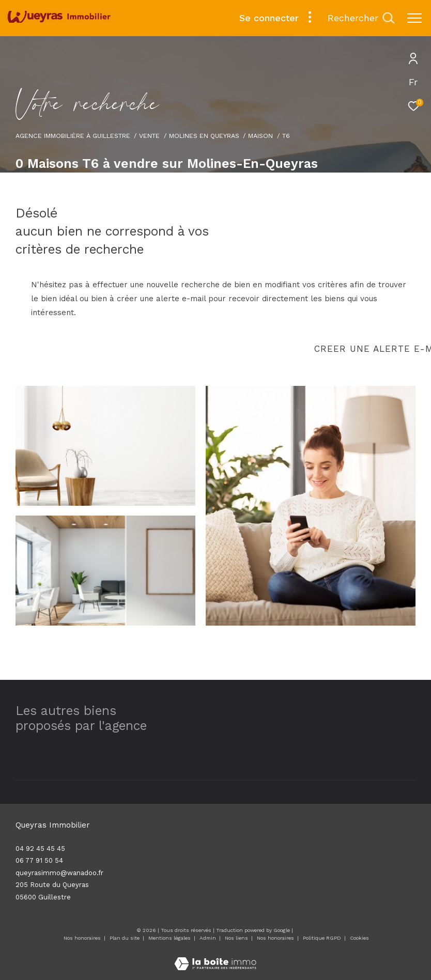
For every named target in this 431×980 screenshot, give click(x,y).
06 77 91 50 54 (39, 860)
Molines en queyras (204, 136)
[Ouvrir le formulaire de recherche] (361, 18)
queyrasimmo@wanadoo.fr (59, 873)
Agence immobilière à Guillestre (73, 136)
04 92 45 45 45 (40, 849)
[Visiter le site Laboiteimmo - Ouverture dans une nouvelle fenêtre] (215, 957)
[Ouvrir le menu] (414, 18)
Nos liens (237, 938)
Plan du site (125, 938)
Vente (149, 136)
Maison (260, 136)
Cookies (359, 938)
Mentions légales (170, 938)
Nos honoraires (82, 938)
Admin (209, 938)
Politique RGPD (322, 938)
